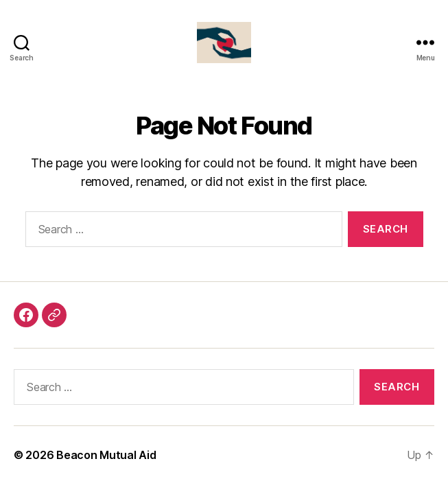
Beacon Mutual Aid (106, 455)
